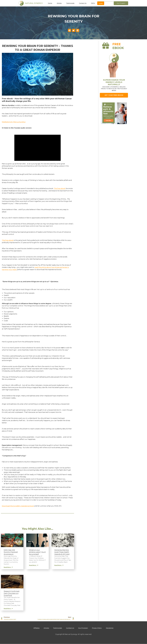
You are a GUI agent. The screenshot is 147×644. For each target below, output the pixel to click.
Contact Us (83, 3)
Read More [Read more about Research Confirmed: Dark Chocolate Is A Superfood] (8, 608)
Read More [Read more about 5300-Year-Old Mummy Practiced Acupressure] (8, 567)
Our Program (84, 628)
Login (101, 3)
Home (50, 3)
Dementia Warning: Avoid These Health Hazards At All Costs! (62, 552)
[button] (69, 30)
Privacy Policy (99, 628)
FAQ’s (93, 3)
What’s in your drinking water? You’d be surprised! (37, 552)
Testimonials (70, 3)
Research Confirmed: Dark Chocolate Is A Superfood (12, 593)
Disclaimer (112, 628)
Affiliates (34, 628)
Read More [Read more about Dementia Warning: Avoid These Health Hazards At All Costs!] (59, 565)
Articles (59, 3)
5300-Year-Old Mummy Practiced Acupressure (11, 552)
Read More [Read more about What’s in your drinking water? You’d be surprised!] (34, 565)
